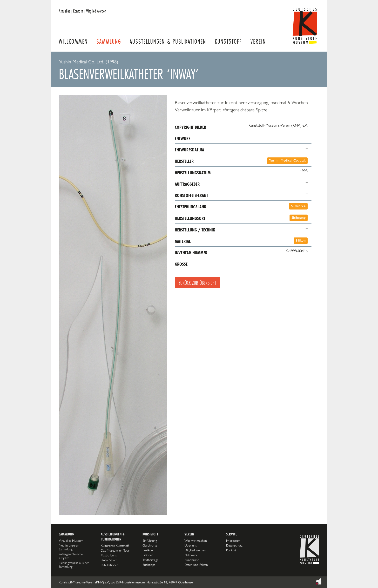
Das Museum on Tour (115, 550)
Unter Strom (109, 560)
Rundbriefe (192, 560)
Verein (258, 41)
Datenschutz (234, 545)
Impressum (233, 541)
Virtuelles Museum (71, 541)
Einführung (150, 541)
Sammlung (109, 41)
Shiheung (299, 218)
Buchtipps (149, 565)
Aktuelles (64, 11)
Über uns (191, 545)
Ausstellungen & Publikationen (168, 41)
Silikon (301, 240)
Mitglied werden (96, 11)
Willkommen (73, 41)
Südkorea (298, 206)
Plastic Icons (109, 555)
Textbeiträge (150, 560)
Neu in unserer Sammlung (69, 547)
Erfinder (148, 555)
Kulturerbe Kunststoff (115, 546)
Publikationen (110, 565)
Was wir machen (196, 541)
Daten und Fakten (196, 565)
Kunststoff (228, 41)
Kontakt (78, 11)
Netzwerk (191, 555)
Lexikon (148, 550)
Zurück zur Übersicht (197, 283)
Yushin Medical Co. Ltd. (287, 160)
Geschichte (150, 545)
